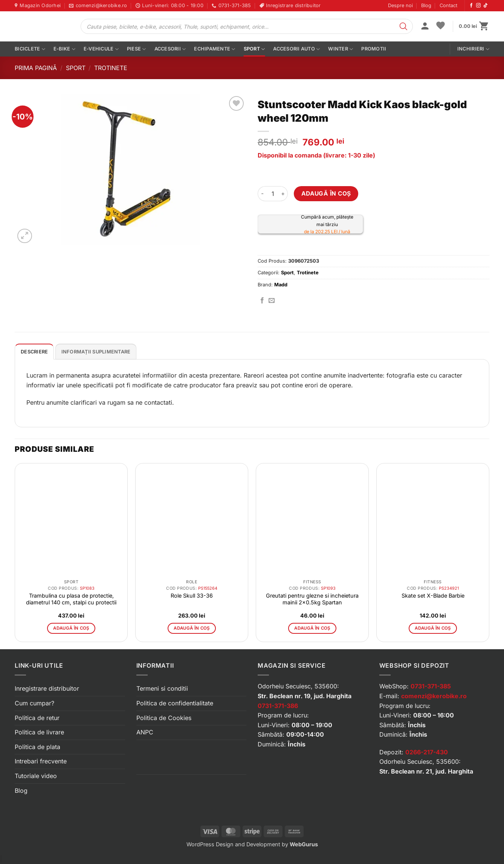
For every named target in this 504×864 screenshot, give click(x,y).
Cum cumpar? (34, 703)
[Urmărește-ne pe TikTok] (486, 6)
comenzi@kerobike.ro (434, 696)
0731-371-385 (431, 686)
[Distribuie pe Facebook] (262, 301)
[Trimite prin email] (272, 301)
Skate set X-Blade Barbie (433, 596)
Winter (341, 49)
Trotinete (111, 68)
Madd (281, 285)
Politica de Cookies (164, 718)
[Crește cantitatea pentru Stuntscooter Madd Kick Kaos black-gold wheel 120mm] (283, 194)
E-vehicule (101, 49)
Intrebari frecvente (41, 761)
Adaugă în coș (326, 193)
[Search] (403, 26)
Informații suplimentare (96, 352)
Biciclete (30, 49)
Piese (137, 49)
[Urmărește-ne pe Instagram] (478, 6)
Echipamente (215, 49)
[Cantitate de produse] (273, 194)
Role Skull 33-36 (192, 596)
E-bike (64, 49)
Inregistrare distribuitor (47, 688)
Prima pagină (36, 68)
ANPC (145, 732)
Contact (448, 5)
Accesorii (170, 49)
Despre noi (400, 5)
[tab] (34, 352)
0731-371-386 (278, 706)
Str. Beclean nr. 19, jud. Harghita (305, 696)
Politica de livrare (39, 732)
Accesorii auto (296, 49)
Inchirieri (473, 49)
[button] (425, 27)
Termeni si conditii (162, 688)
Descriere (34, 352)
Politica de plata (37, 747)
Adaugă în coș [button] (71, 628)
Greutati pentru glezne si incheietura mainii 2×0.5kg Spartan (312, 599)
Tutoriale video (36, 776)
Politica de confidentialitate (175, 703)
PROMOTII (374, 49)
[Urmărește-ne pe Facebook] (471, 6)
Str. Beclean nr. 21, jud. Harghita (426, 771)
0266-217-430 (427, 752)
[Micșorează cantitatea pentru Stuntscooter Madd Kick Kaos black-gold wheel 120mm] (262, 194)
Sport (254, 49)
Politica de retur (37, 718)
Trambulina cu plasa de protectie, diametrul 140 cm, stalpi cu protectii (71, 599)
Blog (426, 5)
